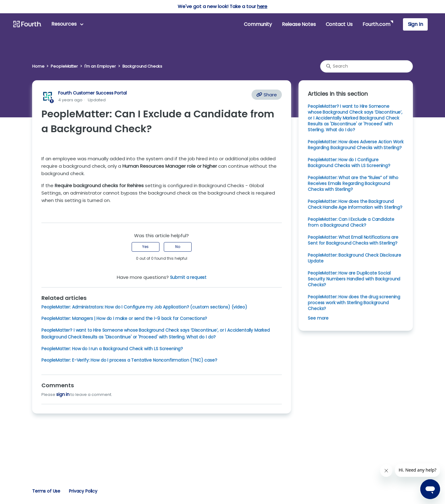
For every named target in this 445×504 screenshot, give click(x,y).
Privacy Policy (83, 491)
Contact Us (339, 24)
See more (318, 318)
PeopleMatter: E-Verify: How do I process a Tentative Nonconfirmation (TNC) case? (129, 360)
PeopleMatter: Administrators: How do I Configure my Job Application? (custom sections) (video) (144, 307)
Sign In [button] (415, 24)
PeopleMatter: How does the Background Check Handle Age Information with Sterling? (355, 204)
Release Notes (299, 24)
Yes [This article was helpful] (145, 247)
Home (38, 66)
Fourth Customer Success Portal (92, 93)
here (262, 6)
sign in (63, 394)
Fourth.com (376, 24)
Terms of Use (46, 491)
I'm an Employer (100, 66)
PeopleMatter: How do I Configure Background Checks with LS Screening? (349, 163)
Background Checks (142, 66)
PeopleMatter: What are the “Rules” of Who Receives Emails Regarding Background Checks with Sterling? (353, 183)
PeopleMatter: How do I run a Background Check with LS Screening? (112, 349)
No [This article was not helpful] (178, 247)
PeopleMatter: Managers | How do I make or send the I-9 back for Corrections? (124, 318)
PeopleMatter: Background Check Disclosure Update (354, 258)
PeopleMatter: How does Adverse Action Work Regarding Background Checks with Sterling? (356, 145)
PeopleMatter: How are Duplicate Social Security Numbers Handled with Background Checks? (354, 279)
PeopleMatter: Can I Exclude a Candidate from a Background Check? (351, 222)
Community (258, 24)
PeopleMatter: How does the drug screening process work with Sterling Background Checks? (354, 303)
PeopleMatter (64, 66)
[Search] (367, 66)
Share (267, 95)
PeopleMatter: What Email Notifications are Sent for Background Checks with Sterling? (353, 240)
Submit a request (188, 277)
